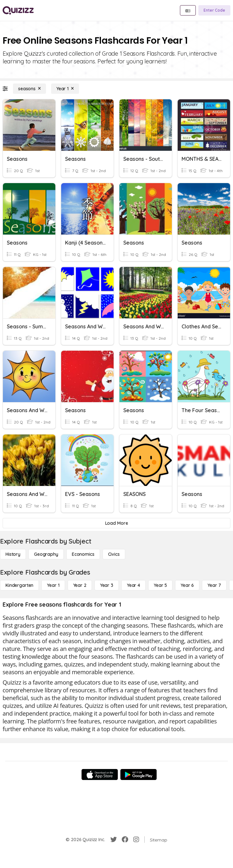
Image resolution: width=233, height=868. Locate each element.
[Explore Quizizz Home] (18, 10)
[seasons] (29, 89)
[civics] (114, 554)
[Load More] (116, 523)
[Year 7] (214, 585)
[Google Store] (139, 775)
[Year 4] (133, 585)
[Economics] (83, 554)
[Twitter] (114, 840)
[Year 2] (80, 585)
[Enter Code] (214, 10)
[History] (13, 554)
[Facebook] (125, 840)
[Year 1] (65, 89)
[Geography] (46, 554)
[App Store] (100, 775)
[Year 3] (107, 585)
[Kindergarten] (19, 585)
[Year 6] (187, 585)
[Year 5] (160, 585)
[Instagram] (136, 840)
